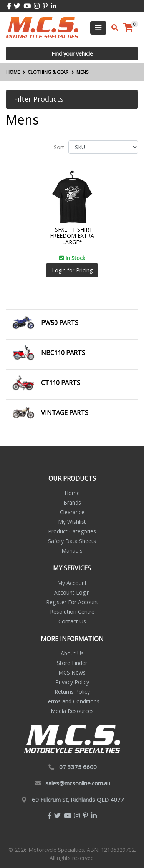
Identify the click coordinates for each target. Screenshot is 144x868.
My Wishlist (72, 522)
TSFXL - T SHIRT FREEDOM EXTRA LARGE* (72, 236)
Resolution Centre (72, 612)
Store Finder (72, 663)
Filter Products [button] (39, 99)
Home (72, 493)
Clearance (72, 512)
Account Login (72, 592)
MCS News (72, 672)
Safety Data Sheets (72, 541)
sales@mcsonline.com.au (78, 783)
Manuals (72, 551)
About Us (72, 653)
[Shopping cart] (128, 28)
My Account (72, 583)
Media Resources (72, 711)
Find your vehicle (72, 54)
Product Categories (72, 531)
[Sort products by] (103, 147)
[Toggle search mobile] (112, 28)
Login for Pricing (72, 270)
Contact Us (72, 621)
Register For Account (72, 602)
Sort (59, 147)
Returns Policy (72, 692)
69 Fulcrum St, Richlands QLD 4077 (78, 800)
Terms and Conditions (72, 701)
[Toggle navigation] (98, 28)
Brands (72, 502)
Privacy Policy (72, 682)
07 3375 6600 (78, 767)
